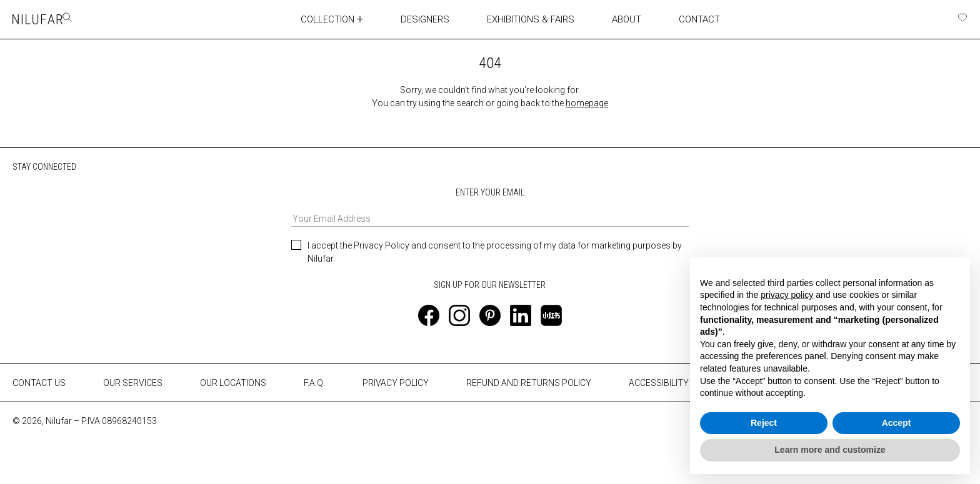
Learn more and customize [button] (830, 450)
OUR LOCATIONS (233, 382)
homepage (587, 102)
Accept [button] (897, 423)
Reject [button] (764, 423)
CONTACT (687, 19)
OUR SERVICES (133, 382)
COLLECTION (320, 19)
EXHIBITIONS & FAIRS (521, 19)
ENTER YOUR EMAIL (490, 206)
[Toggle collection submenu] (354, 19)
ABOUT (615, 19)
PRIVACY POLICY (396, 382)
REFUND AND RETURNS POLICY (529, 382)
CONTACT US (39, 382)
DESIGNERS (418, 19)
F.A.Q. (314, 382)
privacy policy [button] (787, 295)
